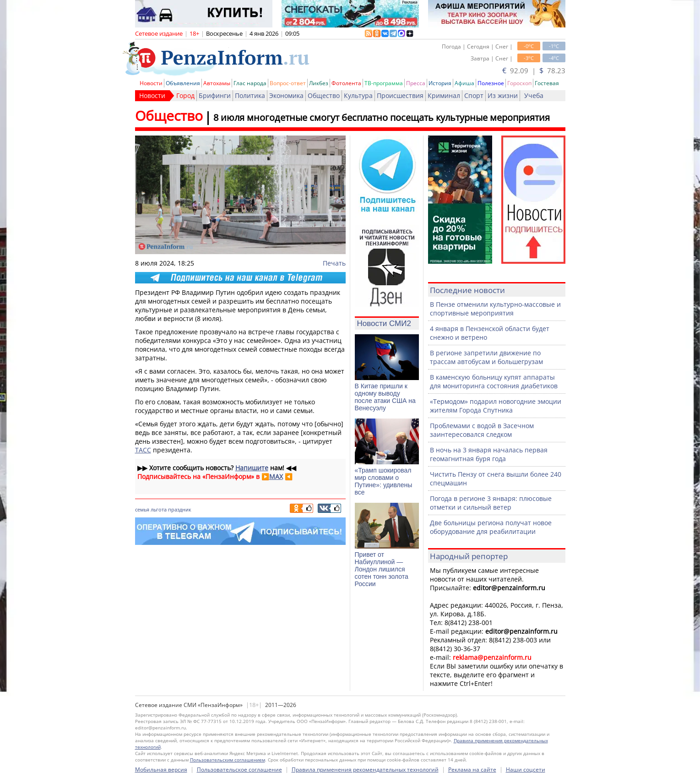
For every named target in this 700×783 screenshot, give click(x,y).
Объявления (183, 83)
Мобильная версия (161, 769)
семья (142, 509)
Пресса (416, 83)
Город (185, 95)
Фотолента (346, 83)
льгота (159, 509)
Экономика (286, 95)
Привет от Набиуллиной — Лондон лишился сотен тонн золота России (382, 569)
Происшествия (400, 95)
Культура (358, 95)
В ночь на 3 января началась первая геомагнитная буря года (489, 454)
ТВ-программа (384, 83)
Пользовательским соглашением (228, 760)
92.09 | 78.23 (534, 71)
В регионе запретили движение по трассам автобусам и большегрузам (486, 357)
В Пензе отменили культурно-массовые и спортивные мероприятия (495, 309)
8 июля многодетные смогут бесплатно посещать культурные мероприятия (382, 117)
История (440, 83)
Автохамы (217, 83)
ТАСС (143, 450)
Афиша (464, 83)
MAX (276, 476)
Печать (334, 263)
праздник (180, 509)
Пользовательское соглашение (239, 769)
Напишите (252, 468)
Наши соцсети (526, 769)
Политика (250, 95)
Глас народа (250, 83)
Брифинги (215, 95)
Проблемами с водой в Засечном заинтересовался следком (482, 430)
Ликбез (319, 83)
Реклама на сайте (472, 769)
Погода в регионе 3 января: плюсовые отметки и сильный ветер (491, 503)
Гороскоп (519, 83)
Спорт (474, 95)
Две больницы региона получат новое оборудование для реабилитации (491, 527)
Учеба (534, 95)
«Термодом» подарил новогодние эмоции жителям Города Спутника (496, 406)
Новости (151, 83)
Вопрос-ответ (288, 83)
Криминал (444, 95)
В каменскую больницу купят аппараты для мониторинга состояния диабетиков (494, 381)
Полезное (491, 83)
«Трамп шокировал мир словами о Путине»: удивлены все (384, 481)
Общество (324, 95)
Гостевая (547, 83)
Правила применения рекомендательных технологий (365, 769)
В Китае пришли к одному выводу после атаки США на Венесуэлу (385, 397)
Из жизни (503, 95)
